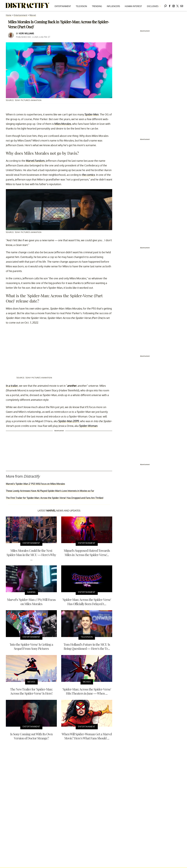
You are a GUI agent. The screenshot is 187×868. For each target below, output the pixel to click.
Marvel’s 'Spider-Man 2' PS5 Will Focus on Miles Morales (35, 484)
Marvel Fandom (35, 161)
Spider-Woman (88, 426)
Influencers (113, 6)
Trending (97, 6)
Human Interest (133, 6)
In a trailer (12, 386)
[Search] (166, 5)
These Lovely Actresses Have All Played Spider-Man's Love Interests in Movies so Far (50, 491)
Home (9, 15)
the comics (88, 175)
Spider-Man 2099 (69, 421)
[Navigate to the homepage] (28, 6)
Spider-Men (92, 114)
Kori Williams (27, 33)
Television (81, 6)
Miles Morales (63, 124)
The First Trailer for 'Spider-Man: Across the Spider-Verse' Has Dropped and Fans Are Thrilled (54, 498)
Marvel (33, 15)
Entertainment (63, 6)
